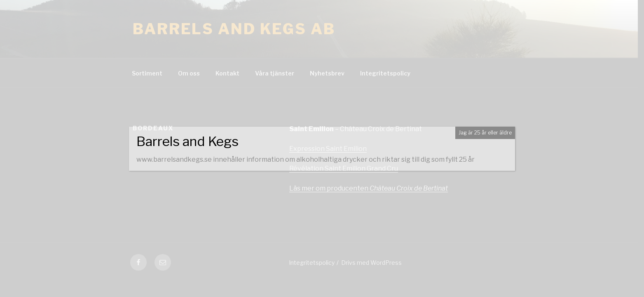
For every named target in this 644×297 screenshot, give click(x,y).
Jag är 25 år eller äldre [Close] (485, 133)
